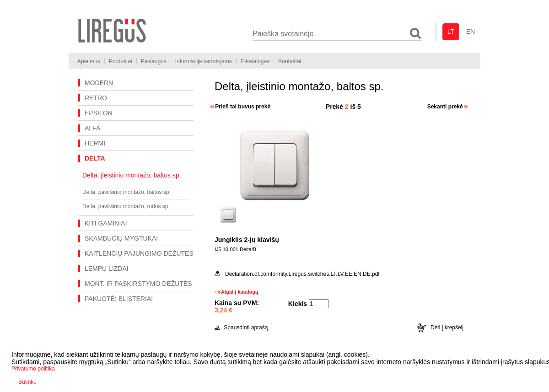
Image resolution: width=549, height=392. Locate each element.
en (471, 32)
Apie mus (89, 61)
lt (451, 32)
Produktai (121, 61)
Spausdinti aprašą (241, 328)
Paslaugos (154, 61)
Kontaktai (290, 61)
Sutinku (27, 382)
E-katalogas (255, 61)
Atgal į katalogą (236, 292)
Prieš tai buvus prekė (240, 107)
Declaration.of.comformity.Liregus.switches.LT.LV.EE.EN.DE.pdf (302, 274)
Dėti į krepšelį (440, 328)
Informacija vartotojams (204, 61)
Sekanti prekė (448, 107)
